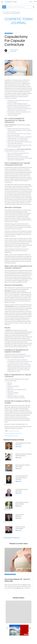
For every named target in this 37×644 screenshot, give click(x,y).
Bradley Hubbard (20, 504)
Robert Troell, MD (14, 50)
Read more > (19, 447)
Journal (8, 12)
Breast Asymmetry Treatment (23, 465)
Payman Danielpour (20, 456)
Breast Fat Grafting (20, 527)
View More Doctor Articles (12, 538)
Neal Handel (19, 491)
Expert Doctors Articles (15, 12)
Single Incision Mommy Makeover (24, 454)
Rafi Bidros (18, 516)
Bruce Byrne (18, 445)
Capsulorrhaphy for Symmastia (23, 443)
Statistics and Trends (10, 574)
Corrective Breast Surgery (22, 489)
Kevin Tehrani (19, 467)
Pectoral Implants (20, 515)
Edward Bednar (19, 529)
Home (3, 12)
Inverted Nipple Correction (22, 502)
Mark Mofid (18, 479)
